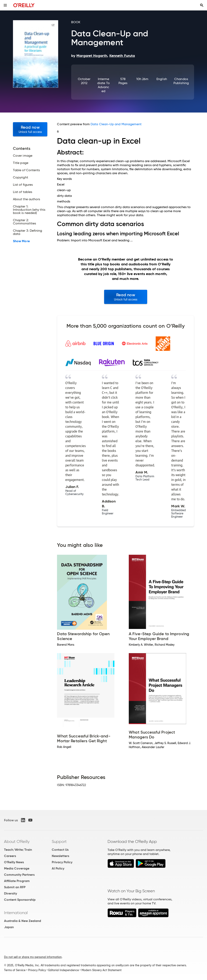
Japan (9, 927)
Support (59, 841)
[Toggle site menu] (5, 5)
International (16, 913)
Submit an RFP (15, 887)
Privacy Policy (62, 862)
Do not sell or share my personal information (33, 957)
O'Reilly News (14, 862)
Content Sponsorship (20, 900)
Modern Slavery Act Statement (101, 970)
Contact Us (60, 850)
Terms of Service (15, 970)
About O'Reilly (17, 841)
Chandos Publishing (181, 81)
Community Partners (19, 875)
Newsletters (60, 856)
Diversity (11, 893)
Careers (10, 856)
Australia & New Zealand (23, 921)
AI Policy (58, 868)
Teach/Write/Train (18, 850)
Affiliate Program (17, 881)
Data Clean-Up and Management (116, 124)
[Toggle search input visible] (202, 5)
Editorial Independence (64, 970)
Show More (21, 241)
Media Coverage (17, 868)
